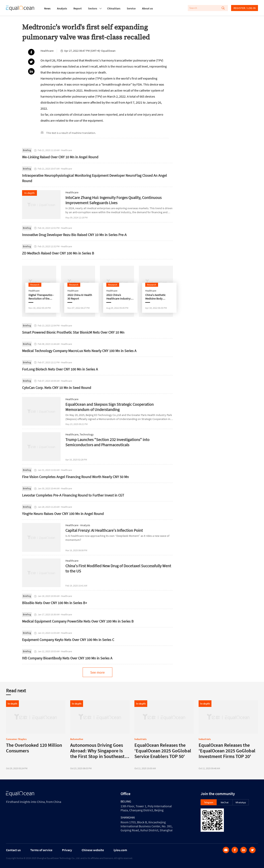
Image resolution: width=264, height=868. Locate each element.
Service (131, 8)
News (47, 8)
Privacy (67, 850)
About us (147, 8)
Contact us (13, 850)
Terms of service (41, 850)
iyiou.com (120, 850)
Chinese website (93, 850)
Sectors (93, 8)
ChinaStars (114, 8)
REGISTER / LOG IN (245, 8)
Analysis (62, 8)
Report (78, 8)
